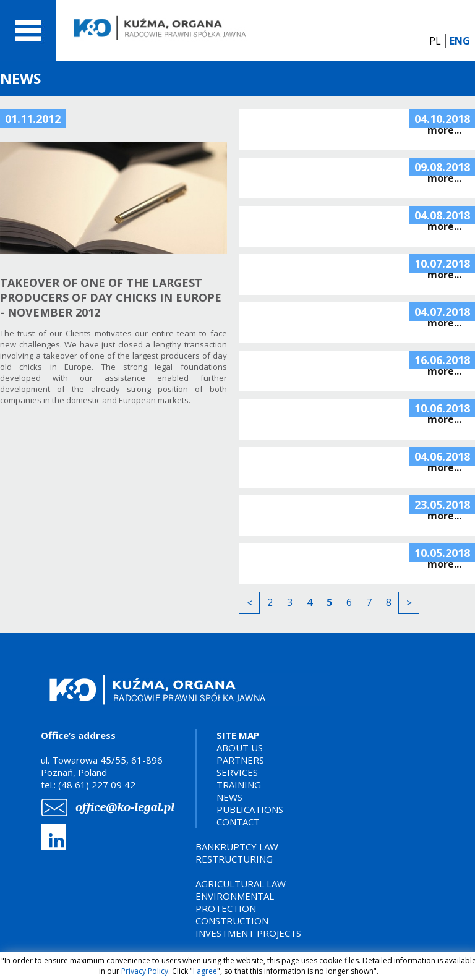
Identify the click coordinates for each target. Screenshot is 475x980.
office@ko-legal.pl (125, 807)
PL (435, 41)
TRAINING (239, 785)
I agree (205, 971)
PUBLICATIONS (250, 809)
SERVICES (237, 772)
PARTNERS (240, 760)
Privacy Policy (145, 971)
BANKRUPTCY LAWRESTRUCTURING (237, 853)
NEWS (229, 797)
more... (444, 130)
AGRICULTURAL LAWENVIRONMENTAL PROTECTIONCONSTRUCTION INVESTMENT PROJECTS (248, 908)
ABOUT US (240, 748)
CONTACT (238, 822)
